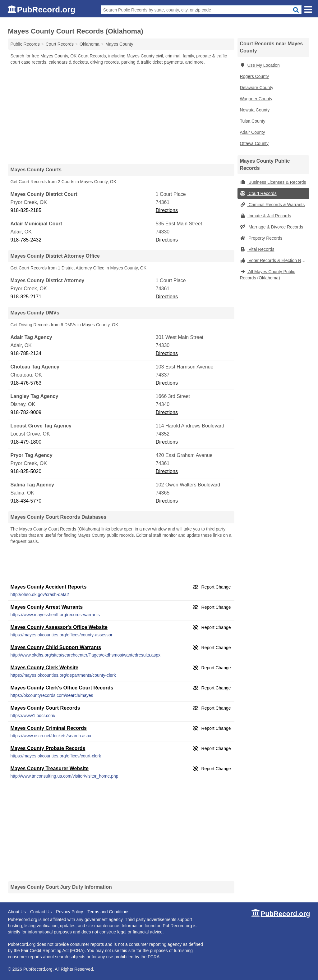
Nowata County (255, 110)
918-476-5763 (26, 383)
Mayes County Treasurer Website (50, 768)
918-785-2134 (26, 353)
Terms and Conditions (108, 912)
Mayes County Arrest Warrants (47, 607)
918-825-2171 (26, 297)
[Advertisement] (121, 114)
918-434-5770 (26, 501)
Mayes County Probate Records (48, 748)
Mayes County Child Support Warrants (56, 647)
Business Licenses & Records (273, 182)
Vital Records (257, 249)
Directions (167, 210)
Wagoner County (256, 99)
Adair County (253, 132)
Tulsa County (253, 121)
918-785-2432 (26, 240)
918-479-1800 (26, 442)
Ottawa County (254, 143)
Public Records (25, 44)
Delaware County (257, 88)
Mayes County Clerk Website (44, 668)
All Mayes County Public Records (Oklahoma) (268, 275)
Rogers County (254, 76)
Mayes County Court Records (45, 708)
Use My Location (260, 65)
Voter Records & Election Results (274, 260)
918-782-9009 (26, 412)
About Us (17, 912)
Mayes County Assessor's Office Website (59, 627)
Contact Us (41, 912)
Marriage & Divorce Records (272, 227)
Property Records (261, 238)
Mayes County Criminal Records (49, 728)
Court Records (258, 193)
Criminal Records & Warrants (272, 205)
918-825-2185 (26, 210)
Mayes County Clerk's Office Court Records (62, 688)
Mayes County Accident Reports (49, 587)
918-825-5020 (26, 471)
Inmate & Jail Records (266, 216)
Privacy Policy (69, 912)
